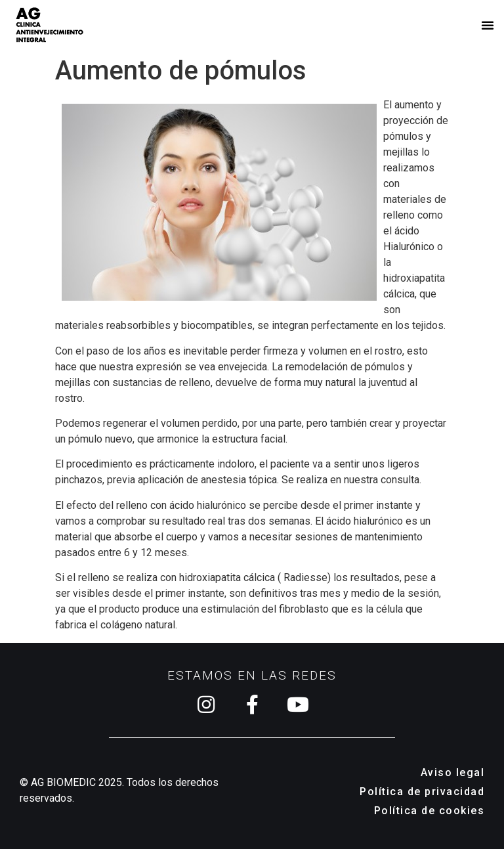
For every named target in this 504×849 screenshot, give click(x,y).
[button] (488, 25)
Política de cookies (430, 811)
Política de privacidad (422, 792)
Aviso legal (453, 773)
